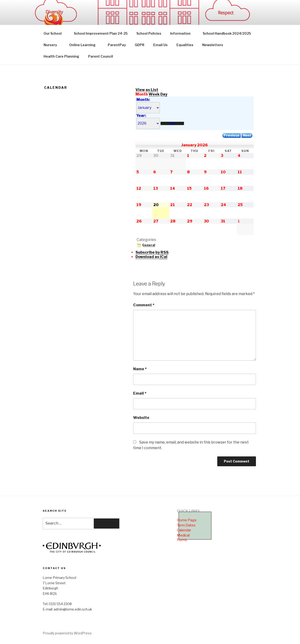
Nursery (52, 45)
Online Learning (85, 45)
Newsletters (213, 45)
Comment (144, 305)
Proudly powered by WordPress (67, 633)
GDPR (140, 45)
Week (154, 94)
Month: (143, 100)
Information (183, 33)
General (146, 245)
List (147, 90)
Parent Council (101, 56)
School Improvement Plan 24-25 (101, 33)
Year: (141, 116)
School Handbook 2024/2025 (227, 33)
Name (140, 369)
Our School (55, 33)
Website (141, 418)
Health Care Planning (61, 56)
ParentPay (117, 45)
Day (164, 94)
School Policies (149, 33)
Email (140, 393)
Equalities (185, 45)
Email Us (160, 45)
